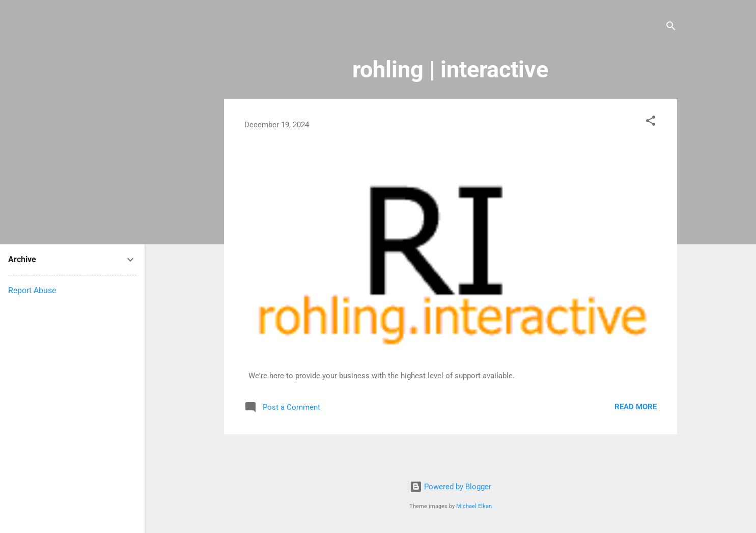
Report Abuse (32, 290)
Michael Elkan (474, 506)
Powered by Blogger (451, 487)
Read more (636, 407)
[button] (651, 122)
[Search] (671, 28)
